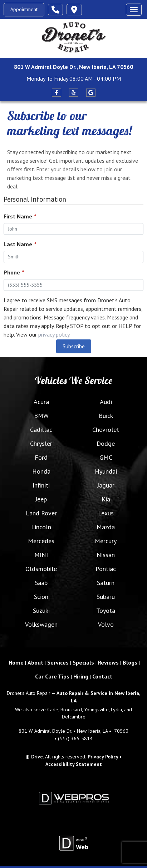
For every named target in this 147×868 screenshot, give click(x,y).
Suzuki (41, 610)
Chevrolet (106, 430)
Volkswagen (41, 624)
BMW (41, 416)
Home (16, 662)
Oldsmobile (41, 569)
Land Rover (41, 513)
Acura (41, 402)
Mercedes (41, 541)
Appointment (24, 9)
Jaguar (106, 485)
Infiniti (41, 485)
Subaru (106, 597)
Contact (102, 676)
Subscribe (74, 346)
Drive (37, 757)
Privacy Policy (103, 757)
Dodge (106, 443)
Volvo (106, 624)
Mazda (106, 527)
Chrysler (41, 443)
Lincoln (41, 527)
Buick (106, 416)
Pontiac (106, 569)
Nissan (106, 555)
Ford (41, 457)
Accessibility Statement (74, 764)
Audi (106, 402)
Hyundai (106, 471)
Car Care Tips (52, 676)
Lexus (106, 513)
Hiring (81, 676)
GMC (106, 457)
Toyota (106, 610)
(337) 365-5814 (75, 738)
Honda (41, 471)
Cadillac (41, 430)
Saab (41, 583)
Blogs (130, 662)
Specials (83, 662)
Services (58, 662)
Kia (106, 499)
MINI (41, 555)
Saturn (106, 583)
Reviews (108, 662)
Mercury (106, 541)
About (35, 662)
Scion (41, 597)
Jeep (41, 499)
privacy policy (54, 334)
